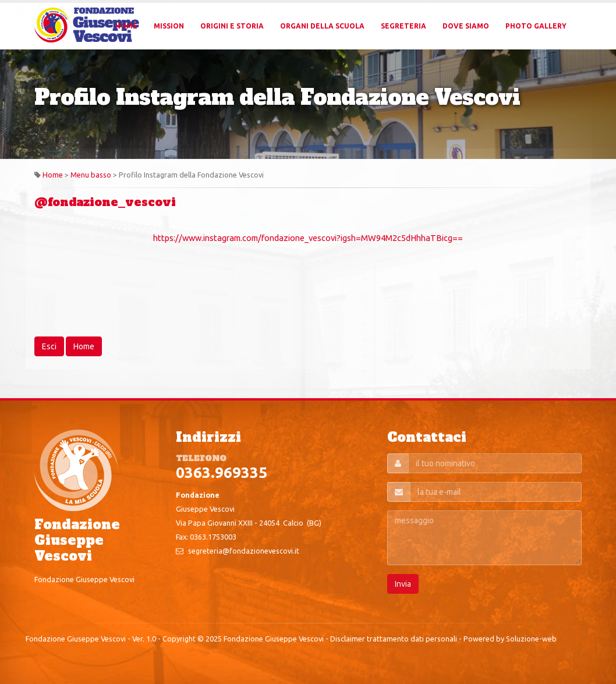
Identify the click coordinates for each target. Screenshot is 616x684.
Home (126, 26)
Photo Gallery (536, 26)
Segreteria (403, 26)
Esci (49, 346)
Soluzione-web (531, 639)
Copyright (179, 639)
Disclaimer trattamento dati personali (394, 639)
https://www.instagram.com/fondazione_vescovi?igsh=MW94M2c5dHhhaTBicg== (308, 238)
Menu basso (91, 175)
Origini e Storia (232, 26)
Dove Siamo (466, 26)
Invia (403, 584)
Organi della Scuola (322, 26)
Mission (169, 26)
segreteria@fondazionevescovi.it (244, 551)
